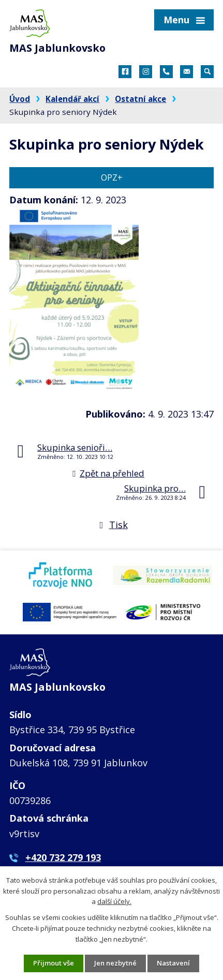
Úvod (20, 99)
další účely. (114, 902)
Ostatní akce (140, 99)
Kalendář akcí (72, 99)
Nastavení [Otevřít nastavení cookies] (173, 963)
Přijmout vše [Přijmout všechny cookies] (54, 963)
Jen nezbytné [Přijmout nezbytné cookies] (115, 963)
